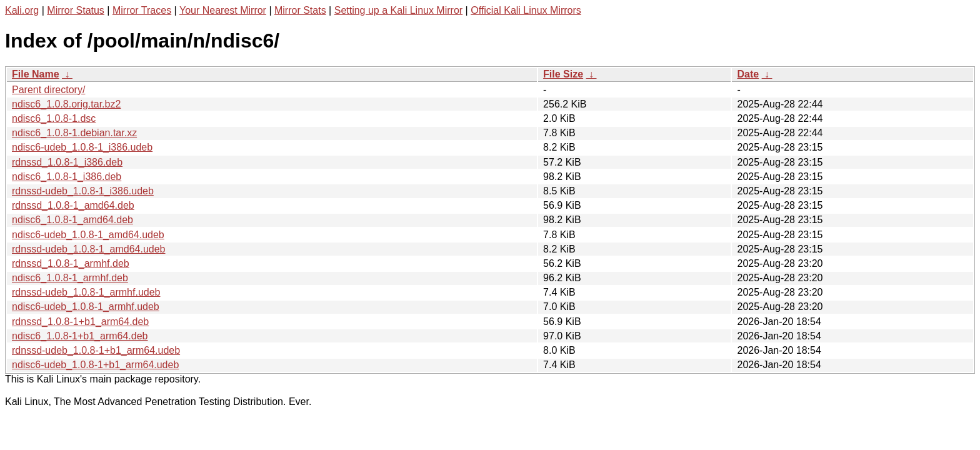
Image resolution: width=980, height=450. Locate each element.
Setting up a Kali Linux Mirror (398, 10)
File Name (36, 74)
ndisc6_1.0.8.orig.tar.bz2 (66, 104)
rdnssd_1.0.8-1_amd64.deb (73, 205)
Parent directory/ (48, 90)
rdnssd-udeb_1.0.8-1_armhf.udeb (86, 292)
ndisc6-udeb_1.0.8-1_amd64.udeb (88, 235)
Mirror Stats (300, 10)
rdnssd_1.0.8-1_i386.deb (67, 162)
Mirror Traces (142, 10)
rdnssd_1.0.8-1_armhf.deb (71, 263)
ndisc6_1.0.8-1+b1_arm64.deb (80, 336)
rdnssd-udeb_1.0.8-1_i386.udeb (83, 191)
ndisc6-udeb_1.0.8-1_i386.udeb (82, 147)
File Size (563, 74)
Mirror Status (76, 10)
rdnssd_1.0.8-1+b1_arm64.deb (80, 322)
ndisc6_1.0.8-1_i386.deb (67, 177)
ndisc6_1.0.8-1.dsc (54, 118)
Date (748, 74)
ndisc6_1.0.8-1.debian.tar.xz (74, 133)
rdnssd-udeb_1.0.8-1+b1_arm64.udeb (96, 350)
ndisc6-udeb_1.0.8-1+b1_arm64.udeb (95, 365)
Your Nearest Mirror (223, 10)
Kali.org (22, 10)
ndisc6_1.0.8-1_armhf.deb (70, 278)
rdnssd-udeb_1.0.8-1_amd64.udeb (89, 249)
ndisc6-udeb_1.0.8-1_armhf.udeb (86, 307)
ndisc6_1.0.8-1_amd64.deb (72, 220)
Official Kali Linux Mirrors (526, 10)
